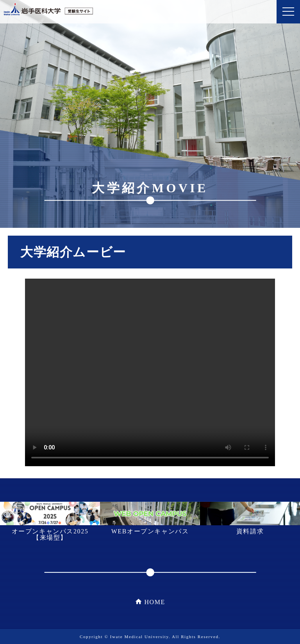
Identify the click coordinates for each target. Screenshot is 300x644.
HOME (155, 602)
